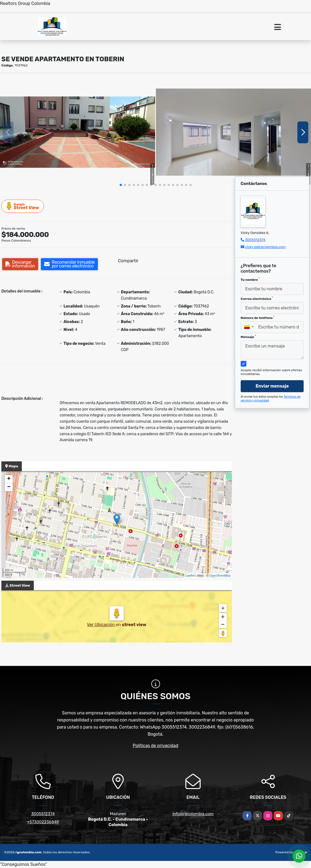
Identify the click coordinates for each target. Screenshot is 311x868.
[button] (121, 185)
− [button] (9, 487)
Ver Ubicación (101, 625)
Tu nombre (250, 279)
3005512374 (255, 240)
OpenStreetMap (220, 575)
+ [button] (9, 479)
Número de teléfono (258, 318)
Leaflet (190, 575)
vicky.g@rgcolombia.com (265, 247)
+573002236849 (43, 822)
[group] (78, 132)
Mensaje (248, 337)
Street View (23, 206)
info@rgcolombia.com (193, 814)
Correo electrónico (257, 299)
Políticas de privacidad (155, 746)
